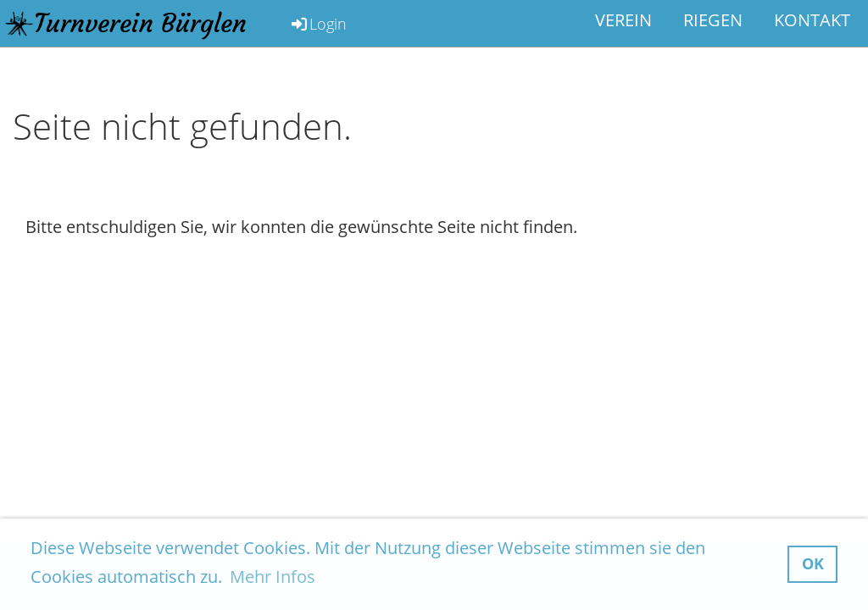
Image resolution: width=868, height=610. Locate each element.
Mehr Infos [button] (273, 577)
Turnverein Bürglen (140, 23)
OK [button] (813, 563)
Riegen (713, 20)
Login (318, 24)
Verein (623, 20)
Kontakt (812, 20)
